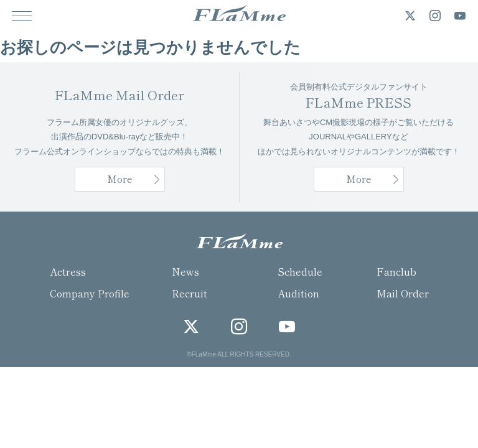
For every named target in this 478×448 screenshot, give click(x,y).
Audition (298, 293)
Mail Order (403, 293)
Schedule (300, 271)
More (359, 179)
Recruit (190, 293)
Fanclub (396, 271)
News (185, 271)
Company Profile (90, 293)
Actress (68, 271)
